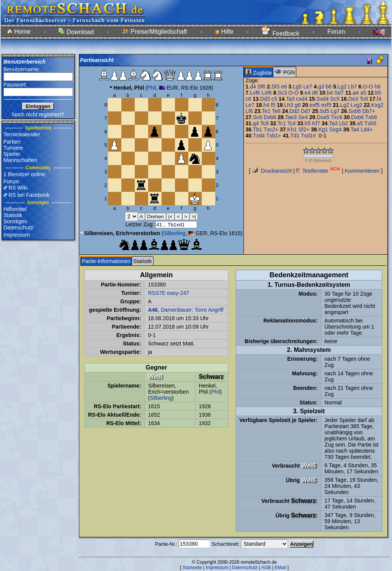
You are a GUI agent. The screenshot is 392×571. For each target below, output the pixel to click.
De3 (353, 99)
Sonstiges (15, 221)
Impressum (17, 235)
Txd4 (259, 136)
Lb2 (344, 123)
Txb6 (371, 117)
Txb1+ (274, 136)
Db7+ (369, 111)
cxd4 (302, 99)
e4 (307, 93)
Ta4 (355, 129)
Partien (12, 142)
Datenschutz (18, 227)
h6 (377, 87)
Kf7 (316, 123)
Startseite (192, 568)
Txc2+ (271, 129)
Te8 (276, 111)
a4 (356, 93)
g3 (321, 87)
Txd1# (308, 136)
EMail (280, 568)
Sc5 (335, 99)
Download (76, 32)
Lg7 (335, 111)
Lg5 (297, 87)
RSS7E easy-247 (168, 293)
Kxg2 (377, 105)
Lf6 (249, 111)
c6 (248, 99)
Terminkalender (22, 134)
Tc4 (292, 123)
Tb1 (258, 129)
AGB (266, 568)
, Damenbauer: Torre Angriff (185, 310)
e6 (284, 87)
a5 (363, 93)
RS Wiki (18, 188)
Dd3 (265, 99)
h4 (266, 105)
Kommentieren (362, 171)
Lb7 (352, 87)
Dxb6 (270, 117)
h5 (308, 123)
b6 (329, 87)
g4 (256, 123)
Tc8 (364, 99)
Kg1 (323, 129)
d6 (315, 93)
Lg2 (342, 87)
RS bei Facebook (29, 195)
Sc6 (258, 117)
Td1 (295, 136)
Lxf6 (255, 93)
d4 (253, 87)
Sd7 (339, 93)
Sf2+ (304, 129)
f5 (273, 105)
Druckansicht (272, 171)
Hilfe (224, 32)
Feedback (280, 34)
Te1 (266, 111)
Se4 (303, 117)
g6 (298, 105)
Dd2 (294, 111)
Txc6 (336, 117)
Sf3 (275, 87)
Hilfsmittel (15, 209)
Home (19, 32)
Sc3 (282, 93)
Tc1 (282, 123)
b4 (330, 93)
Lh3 (288, 105)
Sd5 (324, 111)
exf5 (315, 105)
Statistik (13, 215)
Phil (152, 88)
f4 (379, 99)
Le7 (308, 87)
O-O (368, 87)
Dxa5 (323, 117)
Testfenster (318, 171)
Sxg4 (336, 129)
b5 (378, 93)
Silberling (175, 233)
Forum (336, 32)
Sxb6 (354, 111)
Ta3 (290, 99)
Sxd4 (323, 99)
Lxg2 (356, 105)
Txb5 (370, 123)
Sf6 (261, 87)
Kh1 (292, 129)
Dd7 (306, 111)
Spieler (12, 154)
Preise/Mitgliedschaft (155, 32)
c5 (274, 99)
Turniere (13, 148)
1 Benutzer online (24, 174)
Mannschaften (20, 160)
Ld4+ (367, 129)
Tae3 (291, 117)
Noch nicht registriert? (38, 115)
